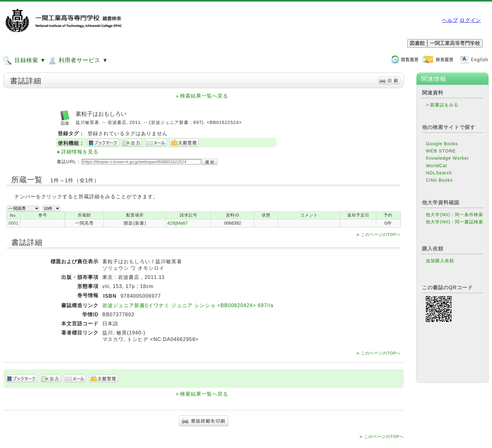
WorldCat (436, 166)
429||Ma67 (177, 223)
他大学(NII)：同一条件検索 (455, 215)
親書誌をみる (444, 105)
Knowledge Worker (447, 158)
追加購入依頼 (440, 261)
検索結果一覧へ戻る (204, 96)
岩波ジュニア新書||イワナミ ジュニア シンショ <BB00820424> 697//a (188, 305)
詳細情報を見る (80, 152)
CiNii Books (439, 180)
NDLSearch (439, 173)
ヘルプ (450, 20)
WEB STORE (441, 151)
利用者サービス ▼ (78, 61)
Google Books (442, 144)
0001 (14, 223)
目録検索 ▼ (24, 61)
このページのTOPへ (381, 235)
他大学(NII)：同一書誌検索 (455, 222)
